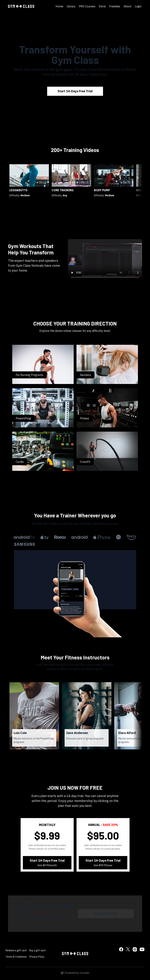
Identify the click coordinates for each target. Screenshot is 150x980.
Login (138, 6)
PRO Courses (87, 6)
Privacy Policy (37, 957)
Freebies (115, 6)
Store (102, 6)
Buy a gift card (37, 950)
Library (71, 6)
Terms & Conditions (16, 957)
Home (59, 6)
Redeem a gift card (16, 950)
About (127, 6)
